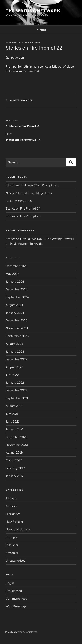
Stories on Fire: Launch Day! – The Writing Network (40, 239)
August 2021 (14, 406)
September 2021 (17, 398)
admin (36, 43)
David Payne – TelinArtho (27, 244)
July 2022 (12, 375)
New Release (14, 522)
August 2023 (15, 344)
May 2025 (13, 274)
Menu (41, 30)
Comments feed (17, 599)
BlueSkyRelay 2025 (19, 201)
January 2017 (15, 476)
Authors (11, 506)
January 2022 (15, 383)
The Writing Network (33, 11)
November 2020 (17, 445)
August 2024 (15, 305)
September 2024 (17, 297)
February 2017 (15, 468)
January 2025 (15, 282)
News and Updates (18, 529)
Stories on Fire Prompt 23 (23, 216)
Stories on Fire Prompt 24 (23, 208)
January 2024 (15, 313)
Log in (10, 583)
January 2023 (15, 352)
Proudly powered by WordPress (21, 632)
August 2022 (14, 367)
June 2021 (13, 422)
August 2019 (14, 453)
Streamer (12, 553)
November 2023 (17, 328)
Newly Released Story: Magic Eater (29, 193)
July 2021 (12, 414)
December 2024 (17, 289)
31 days (15, 100)
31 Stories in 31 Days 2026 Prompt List (32, 185)
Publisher (12, 545)
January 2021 (15, 429)
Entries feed (14, 591)
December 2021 (16, 390)
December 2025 (17, 266)
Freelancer (13, 514)
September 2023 (17, 336)
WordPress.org (16, 606)
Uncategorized (16, 561)
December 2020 (17, 437)
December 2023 (17, 320)
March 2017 (14, 460)
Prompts (27, 100)
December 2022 (17, 359)
